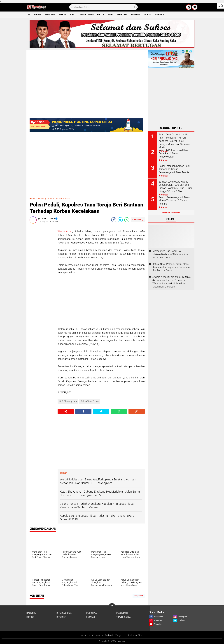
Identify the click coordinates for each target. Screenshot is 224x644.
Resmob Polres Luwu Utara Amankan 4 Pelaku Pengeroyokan (174, 154)
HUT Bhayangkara (42, 199)
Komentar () (138, 220)
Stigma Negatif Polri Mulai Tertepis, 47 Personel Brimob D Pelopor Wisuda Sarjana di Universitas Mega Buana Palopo (172, 282)
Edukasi (148, 15)
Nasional (31, 613)
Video (72, 15)
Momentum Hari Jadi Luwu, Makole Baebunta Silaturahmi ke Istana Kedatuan (170, 254)
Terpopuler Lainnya (171, 213)
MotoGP (30, 617)
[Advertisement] (42, 273)
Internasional (64, 613)
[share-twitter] (120, 220)
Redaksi (109, 635)
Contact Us (98, 635)
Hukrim (37, 15)
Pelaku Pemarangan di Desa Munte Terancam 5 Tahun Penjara (174, 201)
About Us (86, 635)
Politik (101, 15)
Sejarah (91, 617)
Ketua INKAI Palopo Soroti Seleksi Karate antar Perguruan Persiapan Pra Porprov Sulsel (171, 267)
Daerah (62, 15)
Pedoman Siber (135, 635)
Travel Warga (123, 617)
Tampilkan (139, 596)
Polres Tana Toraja (61, 199)
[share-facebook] (114, 220)
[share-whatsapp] (127, 220)
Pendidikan (122, 613)
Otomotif (160, 15)
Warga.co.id (120, 635)
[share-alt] (66, 411)
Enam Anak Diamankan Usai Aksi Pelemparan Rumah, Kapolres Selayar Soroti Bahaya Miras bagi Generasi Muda (174, 141)
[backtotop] (112, 606)
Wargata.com (65, 231)
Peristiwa (122, 15)
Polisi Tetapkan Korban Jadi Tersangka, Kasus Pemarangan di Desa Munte (174, 169)
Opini (111, 15)
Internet (135, 15)
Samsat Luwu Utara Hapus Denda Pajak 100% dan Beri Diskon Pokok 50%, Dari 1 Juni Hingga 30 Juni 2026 (175, 186)
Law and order (86, 15)
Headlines (50, 15)
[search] (103, 7)
